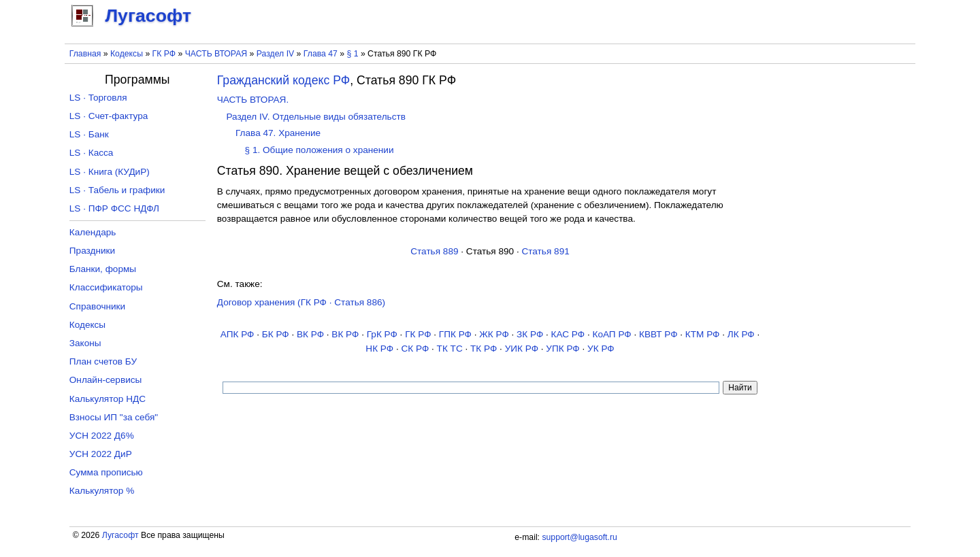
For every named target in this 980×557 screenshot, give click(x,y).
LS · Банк (89, 134)
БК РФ (276, 334)
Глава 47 (321, 54)
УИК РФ (522, 349)
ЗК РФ (530, 334)
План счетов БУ (103, 361)
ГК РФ (164, 54)
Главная (85, 54)
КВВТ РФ (658, 334)
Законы (85, 343)
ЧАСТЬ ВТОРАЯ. (253, 100)
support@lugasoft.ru (579, 537)
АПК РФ (238, 334)
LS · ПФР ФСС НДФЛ (114, 208)
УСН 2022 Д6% (102, 436)
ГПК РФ (455, 334)
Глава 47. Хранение (278, 133)
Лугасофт (120, 535)
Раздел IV (275, 54)
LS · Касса (92, 153)
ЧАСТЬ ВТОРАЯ (216, 54)
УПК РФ (562, 349)
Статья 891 (545, 251)
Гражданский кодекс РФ (283, 80)
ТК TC (450, 349)
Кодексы (127, 54)
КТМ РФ (703, 334)
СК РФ (415, 349)
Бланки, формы (103, 269)
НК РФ (379, 349)
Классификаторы (106, 287)
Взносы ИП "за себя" (114, 417)
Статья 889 (434, 251)
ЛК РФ (741, 334)
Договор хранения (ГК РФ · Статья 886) (301, 302)
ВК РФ (310, 334)
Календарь (93, 232)
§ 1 (353, 54)
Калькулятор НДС (108, 399)
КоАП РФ (611, 334)
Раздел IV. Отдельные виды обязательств (316, 117)
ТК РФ (484, 349)
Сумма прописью (106, 472)
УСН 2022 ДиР (101, 454)
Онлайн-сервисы (106, 380)
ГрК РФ (382, 334)
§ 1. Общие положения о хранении (320, 150)
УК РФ (601, 349)
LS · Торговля (98, 98)
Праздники (92, 251)
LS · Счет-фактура (109, 116)
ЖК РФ (494, 334)
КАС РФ (568, 334)
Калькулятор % (102, 491)
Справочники (97, 306)
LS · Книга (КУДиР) (110, 172)
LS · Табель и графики (117, 190)
